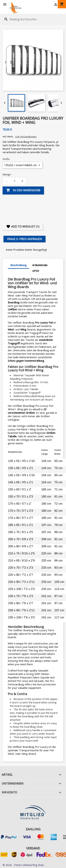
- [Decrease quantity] (7, 181)
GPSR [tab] (36, 271)
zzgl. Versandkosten (26, 137)
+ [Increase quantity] (22, 181)
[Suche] (25, 19)
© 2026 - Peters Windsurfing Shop (23, 865)
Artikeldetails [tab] (40, 265)
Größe (6, 159)
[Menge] (14, 181)
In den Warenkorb (23, 190)
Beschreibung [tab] (18, 265)
